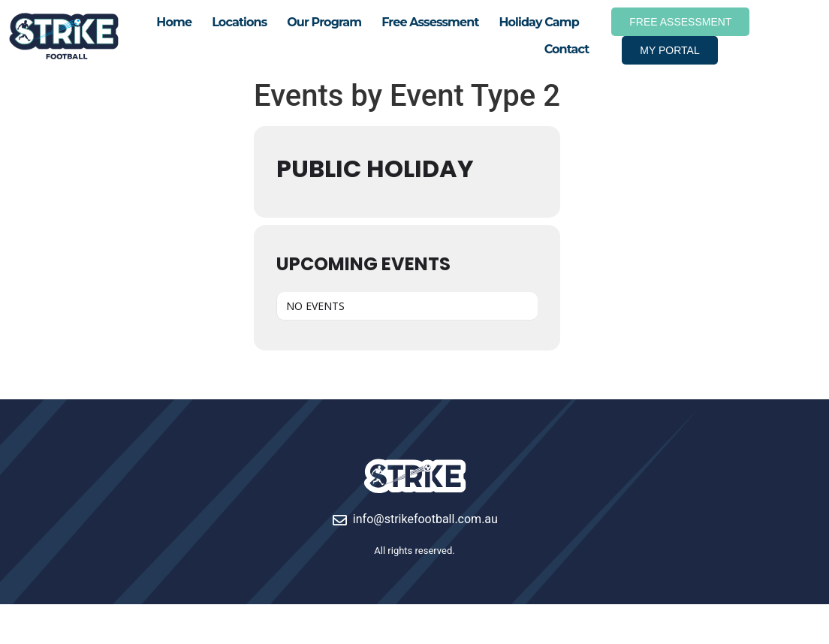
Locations (239, 22)
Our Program (324, 22)
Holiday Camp (538, 22)
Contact (567, 49)
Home (174, 22)
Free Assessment (430, 22)
